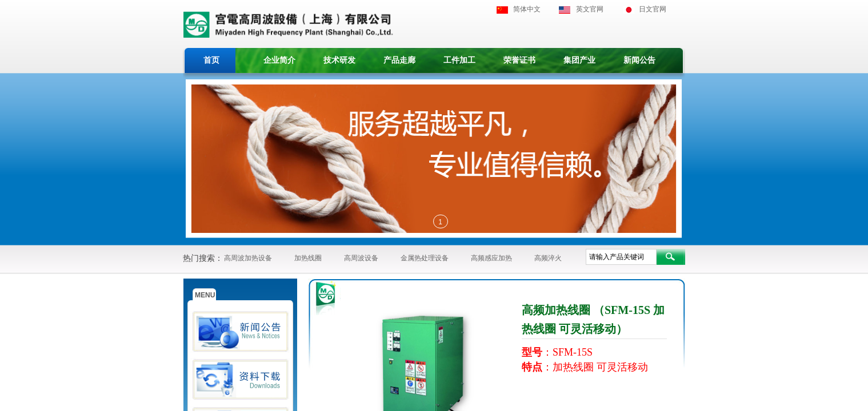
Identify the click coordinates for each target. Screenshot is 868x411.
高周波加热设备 (248, 258)
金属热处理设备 (425, 258)
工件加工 (459, 60)
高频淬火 (548, 258)
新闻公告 (639, 60)
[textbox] (621, 257)
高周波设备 (361, 258)
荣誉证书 (519, 60)
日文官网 (653, 9)
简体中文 (527, 9)
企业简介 (279, 60)
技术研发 (339, 60)
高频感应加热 (491, 258)
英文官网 (590, 9)
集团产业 (579, 60)
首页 (211, 60)
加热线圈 (308, 258)
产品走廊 (399, 60)
